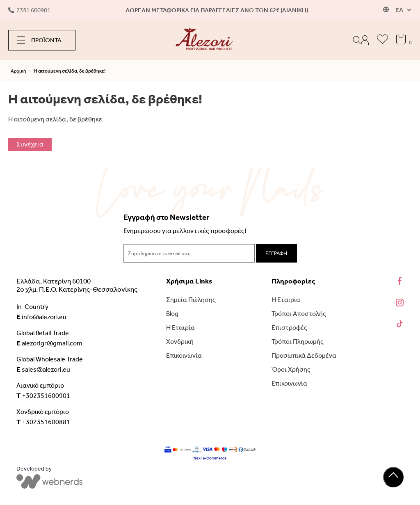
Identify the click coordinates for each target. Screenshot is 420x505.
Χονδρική (180, 342)
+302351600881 (43, 422)
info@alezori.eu (41, 317)
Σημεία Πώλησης (191, 300)
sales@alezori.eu (43, 369)
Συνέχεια (30, 144)
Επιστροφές (289, 328)
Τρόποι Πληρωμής (298, 342)
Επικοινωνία (184, 355)
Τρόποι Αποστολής (299, 314)
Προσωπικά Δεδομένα (304, 355)
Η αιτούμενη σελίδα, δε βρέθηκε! (70, 71)
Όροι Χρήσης (291, 369)
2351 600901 (29, 10)
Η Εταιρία (180, 328)
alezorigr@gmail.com (49, 343)
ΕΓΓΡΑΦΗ (276, 253)
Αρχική (18, 71)
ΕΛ (399, 10)
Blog (172, 314)
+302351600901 (43, 395)
